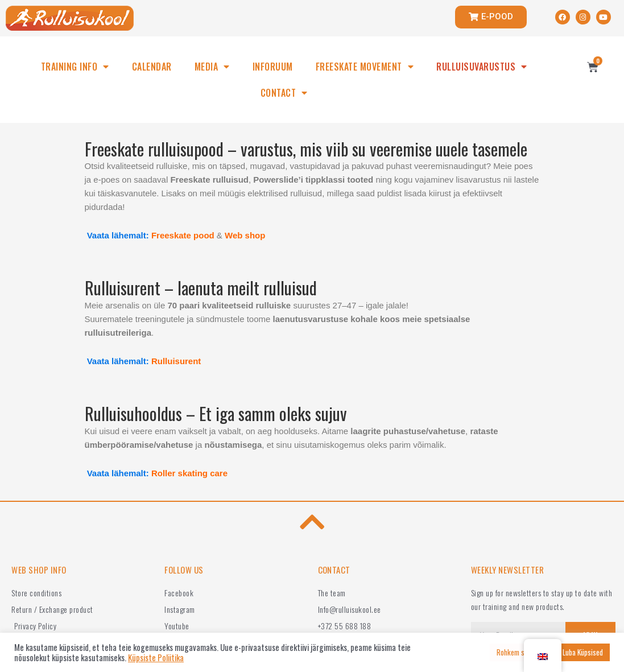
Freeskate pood (183, 235)
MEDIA (212, 67)
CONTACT (284, 93)
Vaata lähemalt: (118, 235)
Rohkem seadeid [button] (520, 652)
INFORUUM (273, 67)
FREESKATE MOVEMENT (365, 67)
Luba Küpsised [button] (583, 652)
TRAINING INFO (75, 67)
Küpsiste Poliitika (156, 658)
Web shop (245, 235)
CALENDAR (152, 67)
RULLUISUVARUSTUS (482, 67)
